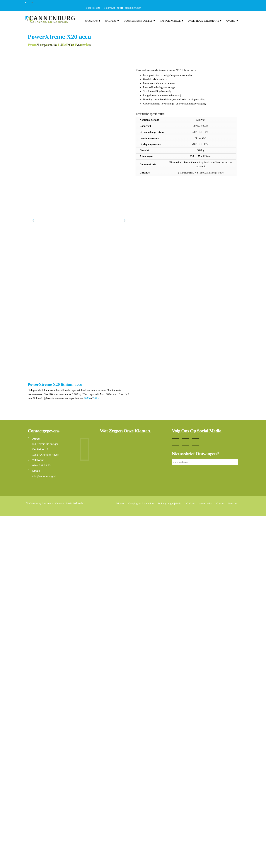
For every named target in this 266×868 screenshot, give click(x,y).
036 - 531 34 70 (190, 3)
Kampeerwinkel (169, 31)
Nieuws (120, 855)
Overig (230, 31)
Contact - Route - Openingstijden (220, 3)
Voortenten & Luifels (137, 31)
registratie (218, 173)
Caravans (90, 31)
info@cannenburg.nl (44, 828)
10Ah (87, 750)
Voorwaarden (205, 855)
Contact (220, 855)
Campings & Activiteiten (141, 855)
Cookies (190, 855)
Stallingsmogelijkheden (170, 855)
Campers (110, 31)
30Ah (96, 750)
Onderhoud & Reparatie (202, 31)
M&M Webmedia (75, 855)
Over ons (233, 855)
